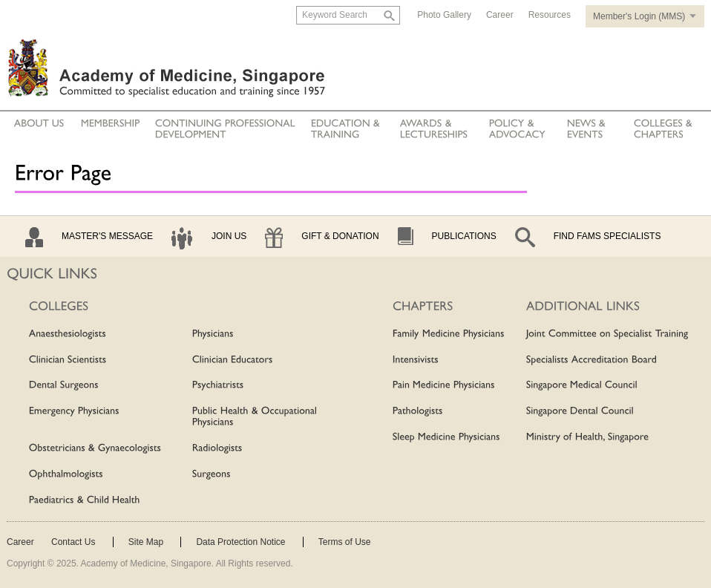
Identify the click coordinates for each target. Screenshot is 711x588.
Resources (550, 15)
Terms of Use (345, 542)
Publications (464, 236)
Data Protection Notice (240, 542)
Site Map (146, 542)
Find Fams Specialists (607, 236)
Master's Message (107, 236)
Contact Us (73, 542)
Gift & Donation (340, 236)
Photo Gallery (444, 15)
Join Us (229, 236)
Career (500, 15)
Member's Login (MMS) (639, 16)
